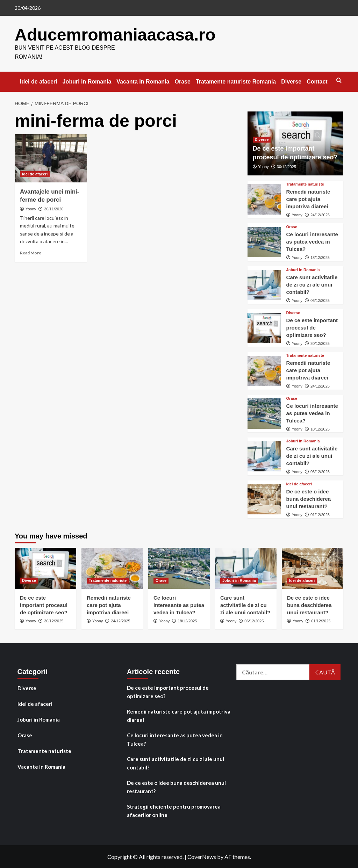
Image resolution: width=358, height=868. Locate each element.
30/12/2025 (287, 166)
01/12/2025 (320, 514)
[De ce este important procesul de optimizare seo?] (264, 327)
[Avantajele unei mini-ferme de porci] (51, 158)
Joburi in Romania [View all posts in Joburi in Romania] (303, 270)
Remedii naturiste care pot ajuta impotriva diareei (308, 199)
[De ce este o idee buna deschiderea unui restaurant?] (264, 499)
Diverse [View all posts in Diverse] (262, 139)
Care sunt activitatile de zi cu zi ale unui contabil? (312, 284)
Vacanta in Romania (143, 81)
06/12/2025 (320, 300)
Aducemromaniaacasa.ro (114, 34)
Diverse (291, 81)
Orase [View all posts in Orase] (292, 227)
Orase (182, 81)
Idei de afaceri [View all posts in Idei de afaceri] (35, 174)
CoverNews (202, 856)
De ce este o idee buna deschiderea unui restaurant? (309, 498)
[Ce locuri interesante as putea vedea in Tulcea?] (264, 242)
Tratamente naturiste (44, 751)
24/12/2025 (320, 215)
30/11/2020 (54, 209)
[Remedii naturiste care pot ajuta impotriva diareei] (264, 199)
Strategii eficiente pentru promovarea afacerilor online (174, 810)
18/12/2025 (320, 257)
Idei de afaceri (39, 81)
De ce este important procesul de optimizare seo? (312, 327)
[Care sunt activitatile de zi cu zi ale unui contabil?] (264, 285)
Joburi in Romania (87, 81)
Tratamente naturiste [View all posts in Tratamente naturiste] (305, 184)
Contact (317, 81)
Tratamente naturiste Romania (236, 81)
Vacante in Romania (41, 766)
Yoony (31, 209)
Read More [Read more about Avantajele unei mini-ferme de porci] (31, 252)
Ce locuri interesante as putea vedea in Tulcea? (312, 241)
